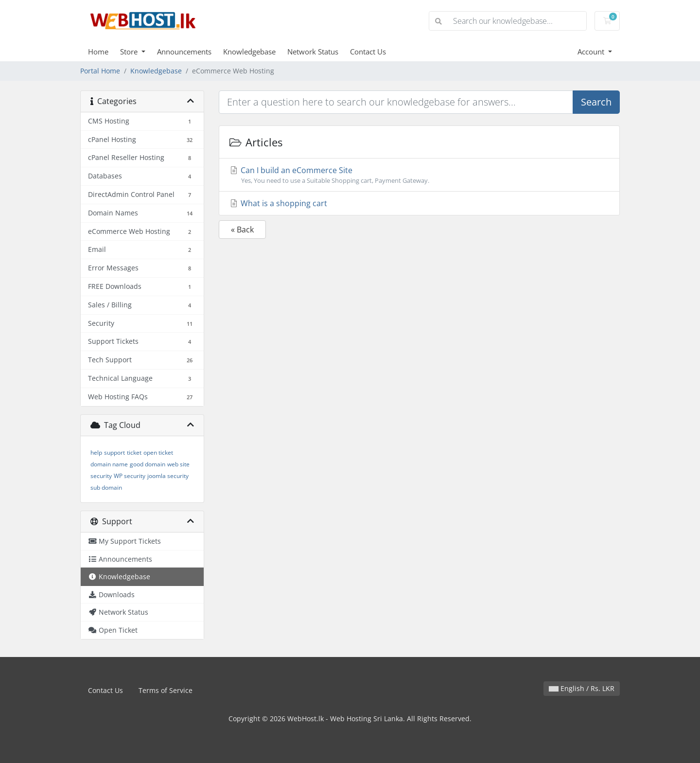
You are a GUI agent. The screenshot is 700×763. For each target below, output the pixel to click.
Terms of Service (166, 690)
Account (592, 52)
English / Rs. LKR (582, 688)
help (96, 452)
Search (596, 102)
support (114, 452)
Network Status (313, 52)
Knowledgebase (249, 52)
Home (98, 52)
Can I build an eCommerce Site (419, 175)
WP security (130, 476)
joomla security (168, 476)
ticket (134, 452)
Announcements (184, 52)
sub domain (106, 488)
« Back (242, 230)
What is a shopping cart (278, 203)
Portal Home (100, 71)
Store (130, 52)
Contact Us (368, 52)
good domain (148, 464)
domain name (109, 464)
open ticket (158, 452)
